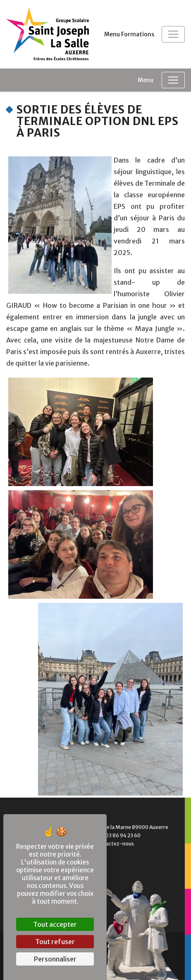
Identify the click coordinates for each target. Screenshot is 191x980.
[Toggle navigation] (173, 34)
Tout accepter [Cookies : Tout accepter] (55, 924)
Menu (146, 80)
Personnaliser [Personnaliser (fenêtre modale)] (55, 959)
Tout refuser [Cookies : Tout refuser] (55, 942)
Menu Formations (129, 34)
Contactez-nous (109, 844)
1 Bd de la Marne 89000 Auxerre (126, 827)
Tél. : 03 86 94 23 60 (112, 835)
